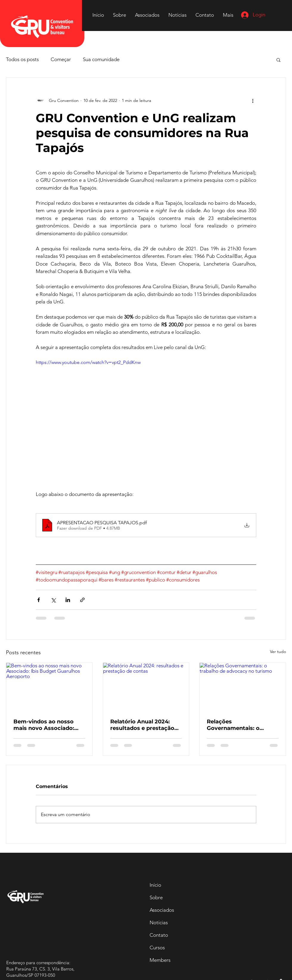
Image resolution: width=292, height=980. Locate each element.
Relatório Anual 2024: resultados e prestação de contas (142, 725)
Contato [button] (159, 935)
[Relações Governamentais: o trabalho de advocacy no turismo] (243, 687)
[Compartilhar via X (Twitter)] (53, 600)
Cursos (157, 948)
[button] (205, 15)
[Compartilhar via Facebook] (39, 600)
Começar (61, 59)
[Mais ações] (253, 100)
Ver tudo (278, 652)
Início (155, 885)
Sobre (156, 897)
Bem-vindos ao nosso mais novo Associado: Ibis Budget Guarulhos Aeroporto (45, 725)
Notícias (159, 922)
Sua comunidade (101, 59)
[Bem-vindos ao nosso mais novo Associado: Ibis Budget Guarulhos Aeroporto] (49, 687)
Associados (162, 910)
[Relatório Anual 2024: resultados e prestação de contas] (146, 687)
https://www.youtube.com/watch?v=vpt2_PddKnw (88, 362)
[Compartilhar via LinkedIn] (68, 600)
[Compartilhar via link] (82, 600)
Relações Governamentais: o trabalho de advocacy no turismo (241, 725)
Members (160, 960)
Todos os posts (22, 59)
